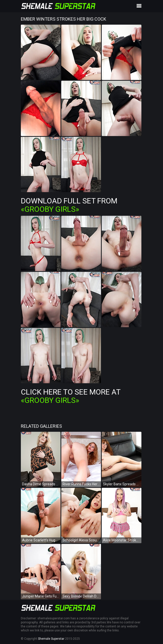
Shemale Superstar (51, 639)
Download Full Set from (69, 205)
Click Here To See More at (71, 396)
